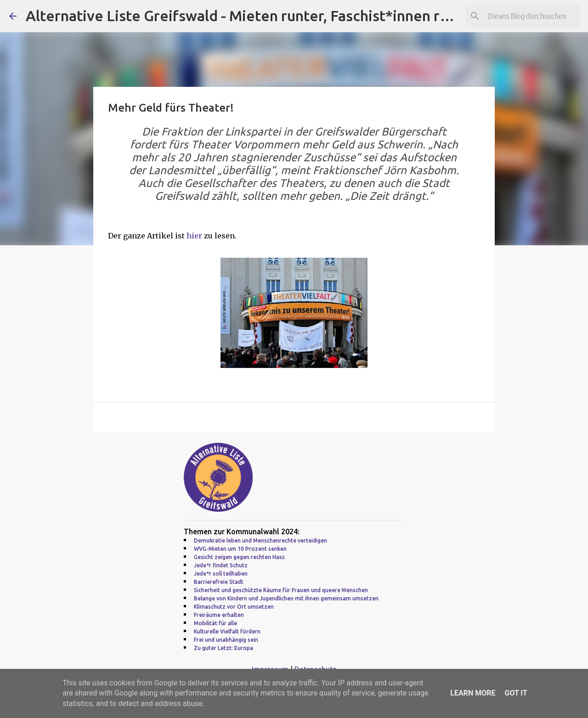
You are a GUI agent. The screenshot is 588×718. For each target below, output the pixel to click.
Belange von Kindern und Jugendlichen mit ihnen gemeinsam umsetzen (286, 598)
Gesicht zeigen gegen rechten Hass (239, 557)
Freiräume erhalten (219, 615)
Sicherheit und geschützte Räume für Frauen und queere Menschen (281, 590)
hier (195, 236)
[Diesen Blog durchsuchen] (532, 16)
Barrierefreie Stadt (219, 582)
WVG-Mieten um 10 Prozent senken (240, 549)
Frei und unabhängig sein (226, 640)
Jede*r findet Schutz (221, 565)
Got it (516, 693)
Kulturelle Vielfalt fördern (227, 631)
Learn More (473, 693)
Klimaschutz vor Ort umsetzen (234, 607)
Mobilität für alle (215, 623)
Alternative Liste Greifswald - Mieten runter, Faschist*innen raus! (246, 16)
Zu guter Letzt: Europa (223, 648)
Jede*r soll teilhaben (221, 574)
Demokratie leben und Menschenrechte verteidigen (260, 540)
